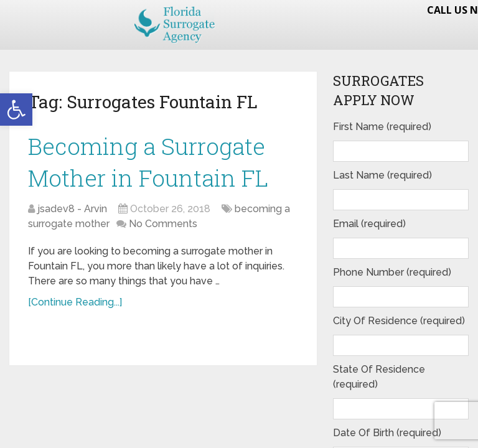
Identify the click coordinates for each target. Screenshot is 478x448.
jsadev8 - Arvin (72, 211)
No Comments (163, 226)
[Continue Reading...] (75, 304)
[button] (16, 110)
